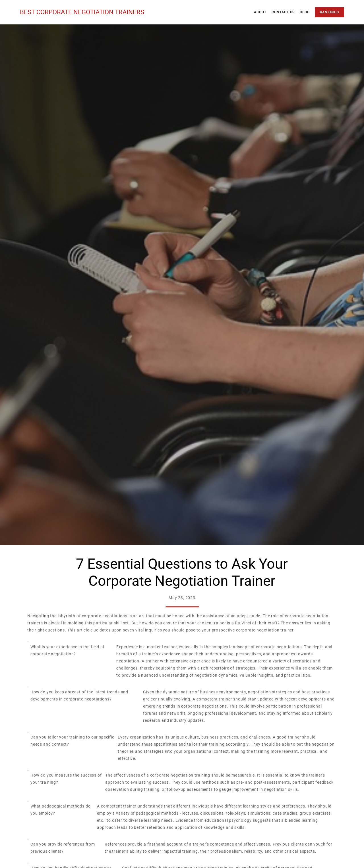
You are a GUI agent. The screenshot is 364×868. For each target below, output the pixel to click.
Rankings (329, 12)
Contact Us (283, 12)
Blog (305, 12)
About (260, 12)
